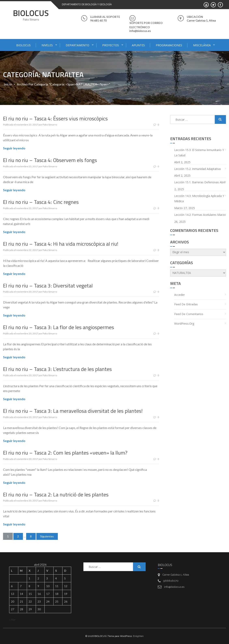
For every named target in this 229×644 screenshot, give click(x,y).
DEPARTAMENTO (77, 45)
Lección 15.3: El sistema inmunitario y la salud (199, 153)
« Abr (12, 620)
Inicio (8, 84)
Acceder (180, 295)
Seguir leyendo (14, 148)
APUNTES (138, 45)
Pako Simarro (50, 125)
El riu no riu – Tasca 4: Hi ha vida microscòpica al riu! (61, 244)
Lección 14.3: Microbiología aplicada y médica (199, 199)
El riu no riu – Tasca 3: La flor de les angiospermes (59, 327)
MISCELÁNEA (202, 45)
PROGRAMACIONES (169, 45)
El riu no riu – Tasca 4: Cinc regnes (41, 202)
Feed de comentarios (189, 314)
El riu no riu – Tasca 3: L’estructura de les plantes (57, 369)
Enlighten (138, 636)
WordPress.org (184, 324)
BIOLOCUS (31, 13)
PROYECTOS (111, 45)
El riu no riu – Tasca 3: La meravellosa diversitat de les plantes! (73, 411)
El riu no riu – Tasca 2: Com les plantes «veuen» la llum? (65, 453)
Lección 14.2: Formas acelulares (195, 215)
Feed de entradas (186, 304)
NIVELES (47, 45)
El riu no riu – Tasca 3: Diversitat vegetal (48, 286)
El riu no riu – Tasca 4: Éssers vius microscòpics (55, 118)
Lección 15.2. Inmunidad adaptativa (197, 169)
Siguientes (48, 536)
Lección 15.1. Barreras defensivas (197, 182)
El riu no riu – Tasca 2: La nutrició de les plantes (56, 494)
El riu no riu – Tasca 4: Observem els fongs (50, 160)
